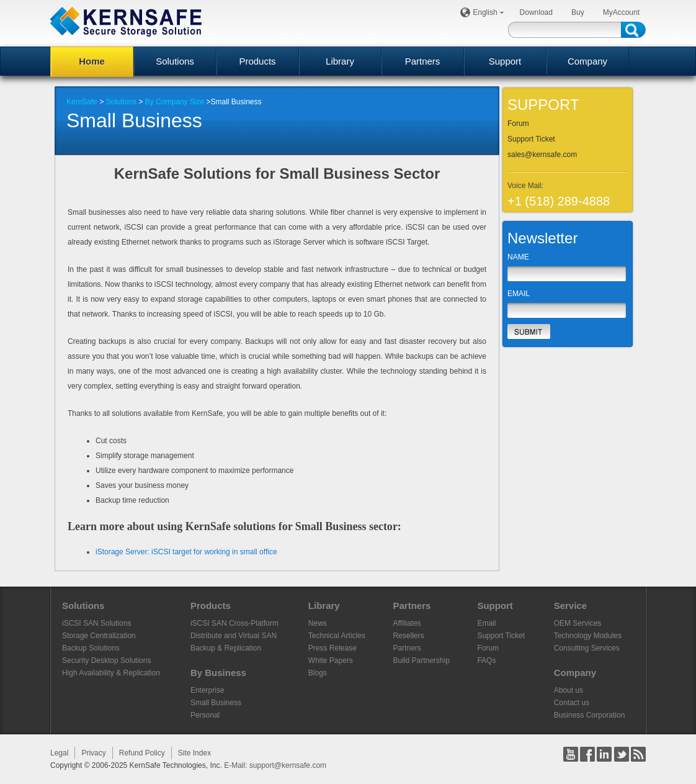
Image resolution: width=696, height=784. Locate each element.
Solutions (175, 61)
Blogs (318, 673)
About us (569, 690)
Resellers (408, 636)
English (487, 12)
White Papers (331, 660)
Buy (578, 12)
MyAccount (621, 12)
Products (257, 61)
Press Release (332, 648)
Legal (59, 753)
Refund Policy (142, 753)
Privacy (93, 753)
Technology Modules (588, 636)
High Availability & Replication (111, 673)
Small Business (216, 703)
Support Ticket (531, 139)
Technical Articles (337, 636)
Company (587, 61)
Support (505, 61)
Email (486, 623)
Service (570, 606)
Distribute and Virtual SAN (234, 636)
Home (92, 61)
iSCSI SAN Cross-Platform (234, 623)
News (318, 623)
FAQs (486, 660)
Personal (205, 715)
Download (536, 12)
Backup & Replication (226, 648)
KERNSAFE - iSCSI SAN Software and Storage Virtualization (126, 21)
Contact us (572, 703)
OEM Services (578, 623)
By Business (218, 673)
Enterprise (207, 690)
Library (340, 61)
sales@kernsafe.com (542, 155)
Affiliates (407, 623)
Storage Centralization (99, 636)
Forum (518, 124)
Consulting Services (587, 648)
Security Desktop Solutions (106, 660)
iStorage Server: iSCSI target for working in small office (186, 552)
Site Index (194, 753)
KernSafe (82, 102)
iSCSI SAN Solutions (96, 623)
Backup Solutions (91, 648)
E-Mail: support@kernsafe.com (275, 765)
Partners (423, 61)
